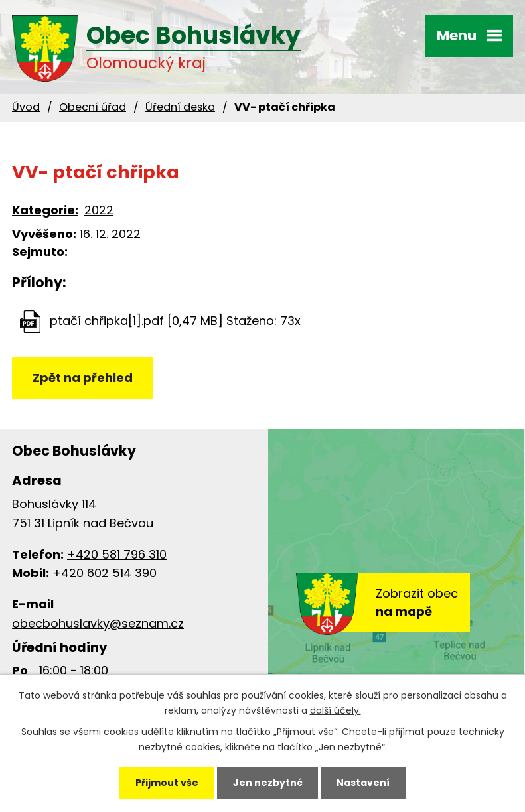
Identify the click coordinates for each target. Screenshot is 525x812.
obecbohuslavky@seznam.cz (98, 623)
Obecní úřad (93, 107)
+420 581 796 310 (117, 554)
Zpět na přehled (83, 378)
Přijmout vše (167, 783)
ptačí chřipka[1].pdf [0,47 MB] (136, 321)
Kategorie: (45, 210)
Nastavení (363, 783)
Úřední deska (180, 107)
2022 (99, 210)
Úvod (26, 107)
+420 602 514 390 (105, 573)
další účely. (336, 710)
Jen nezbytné (268, 783)
